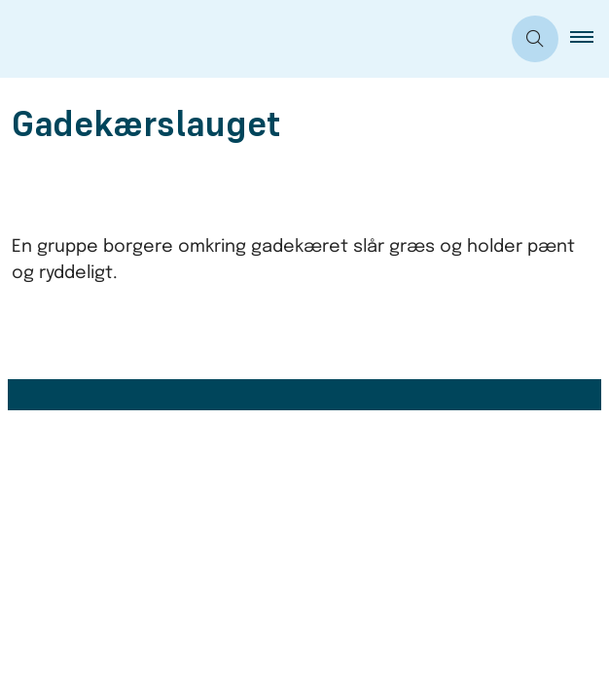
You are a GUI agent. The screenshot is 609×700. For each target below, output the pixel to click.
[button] (590, 39)
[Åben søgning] (535, 39)
